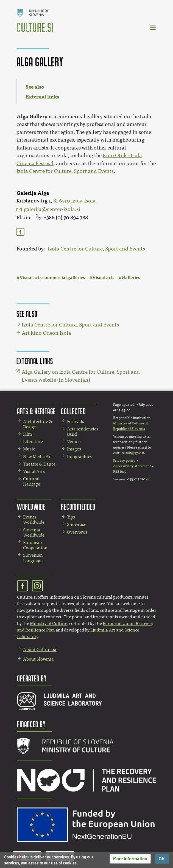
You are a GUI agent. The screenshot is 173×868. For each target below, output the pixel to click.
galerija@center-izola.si (52, 209)
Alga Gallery (32, 116)
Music (29, 449)
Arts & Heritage (36, 411)
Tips (71, 517)
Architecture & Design (38, 424)
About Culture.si (40, 649)
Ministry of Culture (49, 623)
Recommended (78, 507)
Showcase (77, 524)
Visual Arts (34, 471)
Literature (33, 442)
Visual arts (103, 277)
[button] (130, 859)
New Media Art (38, 457)
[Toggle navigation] (153, 28)
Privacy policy (124, 461)
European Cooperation (35, 545)
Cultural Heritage (32, 481)
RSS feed (120, 472)
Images (74, 449)
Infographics (79, 457)
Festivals (76, 422)
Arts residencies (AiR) (83, 432)
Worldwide (31, 507)
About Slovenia (38, 659)
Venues (74, 442)
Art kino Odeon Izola (46, 333)
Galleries (131, 277)
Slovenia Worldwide (34, 532)
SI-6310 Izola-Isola (74, 201)
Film (27, 434)
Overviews (77, 532)
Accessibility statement (132, 466)
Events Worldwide (34, 520)
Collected (73, 411)
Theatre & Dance (39, 464)
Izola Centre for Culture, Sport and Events (96, 249)
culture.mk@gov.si (129, 453)
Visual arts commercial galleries (52, 277)
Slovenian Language (33, 558)
